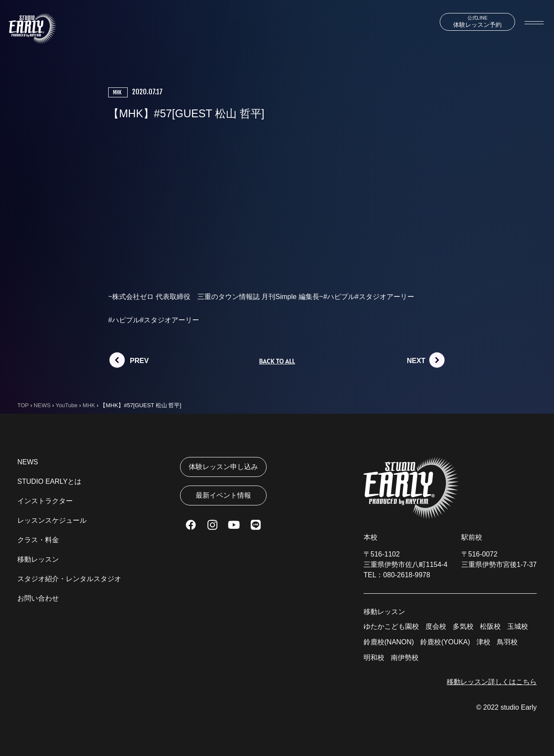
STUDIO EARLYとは (49, 481)
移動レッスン (38, 559)
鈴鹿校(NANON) (389, 642)
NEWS (28, 462)
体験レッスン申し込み (223, 467)
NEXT (416, 361)
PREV (139, 361)
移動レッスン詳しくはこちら (492, 682)
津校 (483, 642)
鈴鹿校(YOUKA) (445, 642)
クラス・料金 (38, 540)
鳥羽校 (507, 642)
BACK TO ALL (277, 361)
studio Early (519, 707)
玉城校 (518, 626)
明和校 (374, 658)
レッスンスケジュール (52, 520)
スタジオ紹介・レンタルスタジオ (69, 579)
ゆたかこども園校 (391, 626)
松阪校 (490, 626)
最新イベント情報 (223, 495)
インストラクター (45, 501)
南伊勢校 (405, 658)
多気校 (463, 626)
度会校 (436, 626)
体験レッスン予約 (477, 22)
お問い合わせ (38, 598)
